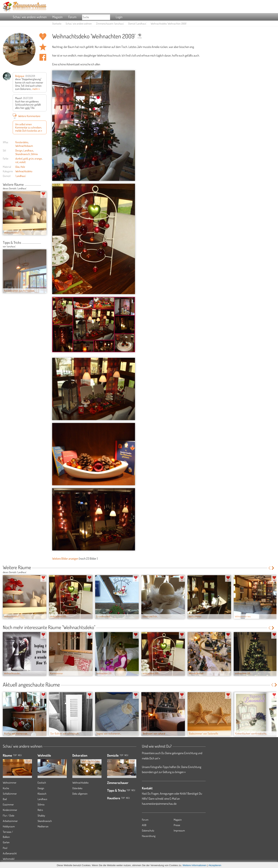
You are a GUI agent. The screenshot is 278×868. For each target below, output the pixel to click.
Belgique (20, 76)
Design (19, 150)
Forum (72, 17)
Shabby (41, 815)
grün (31, 158)
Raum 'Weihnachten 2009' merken (43, 47)
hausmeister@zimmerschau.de (159, 804)
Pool (5, 848)
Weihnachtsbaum (24, 146)
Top (121, 755)
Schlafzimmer (10, 794)
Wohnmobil (9, 859)
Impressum (179, 830)
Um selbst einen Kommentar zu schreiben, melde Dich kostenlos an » (29, 127)
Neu (126, 755)
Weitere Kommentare (27, 116)
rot (17, 162)
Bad (5, 799)
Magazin (57, 17)
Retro (40, 810)
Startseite (57, 23)
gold (26, 158)
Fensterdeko (22, 142)
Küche (6, 788)
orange (38, 158)
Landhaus (28, 150)
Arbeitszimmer (10, 821)
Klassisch (42, 794)
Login (119, 17)
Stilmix (34, 154)
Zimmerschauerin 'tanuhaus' (110, 23)
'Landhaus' (21, 176)
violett (22, 162)
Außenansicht (10, 853)
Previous (42, 185)
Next (45, 185)
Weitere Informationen (194, 865)
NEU (20, 755)
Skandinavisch (23, 154)
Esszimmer (8, 804)
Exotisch (42, 783)
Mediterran (43, 826)
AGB (144, 825)
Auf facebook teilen (43, 57)
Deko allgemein (80, 794)
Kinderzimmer (10, 810)
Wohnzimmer (10, 783)
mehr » (36, 89)
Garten (6, 842)
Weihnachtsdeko (24, 171)
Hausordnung (149, 836)
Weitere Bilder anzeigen (65, 559)
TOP (15, 755)
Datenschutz (148, 830)
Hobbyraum (9, 826)
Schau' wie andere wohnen (30, 17)
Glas (17, 167)
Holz (23, 167)
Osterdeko (77, 788)
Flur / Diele (9, 815)
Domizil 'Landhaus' (137, 23)
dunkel (19, 158)
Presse (177, 825)
